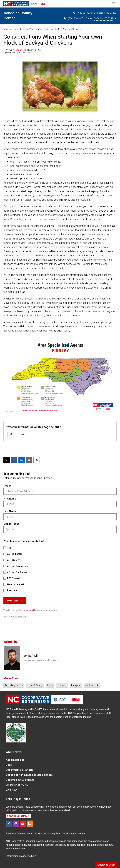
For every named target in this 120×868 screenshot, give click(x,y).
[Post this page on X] (7, 460)
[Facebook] (9, 824)
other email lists (31, 610)
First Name (10, 499)
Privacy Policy (19, 617)
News (6, 29)
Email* (7, 486)
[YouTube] (23, 824)
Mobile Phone (11, 524)
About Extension (15, 760)
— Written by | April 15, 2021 (23, 50)
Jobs (9, 765)
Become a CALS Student (20, 780)
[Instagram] (16, 824)
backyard (76, 685)
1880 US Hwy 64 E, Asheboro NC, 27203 (94, 13)
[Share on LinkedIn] (22, 460)
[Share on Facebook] (14, 460)
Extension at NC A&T (18, 785)
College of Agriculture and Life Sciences (29, 775)
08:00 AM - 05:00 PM (105, 18)
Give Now (11, 790)
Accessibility (29, 856)
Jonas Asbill (22, 50)
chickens (62, 685)
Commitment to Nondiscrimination (35, 834)
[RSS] (30, 824)
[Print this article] (37, 460)
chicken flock (92, 685)
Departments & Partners (20, 770)
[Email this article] (29, 460)
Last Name (10, 511)
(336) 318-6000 (73, 18)
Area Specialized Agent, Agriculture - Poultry (41, 660)
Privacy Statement (76, 834)
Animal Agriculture (14, 685)
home (50, 685)
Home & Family (35, 685)
